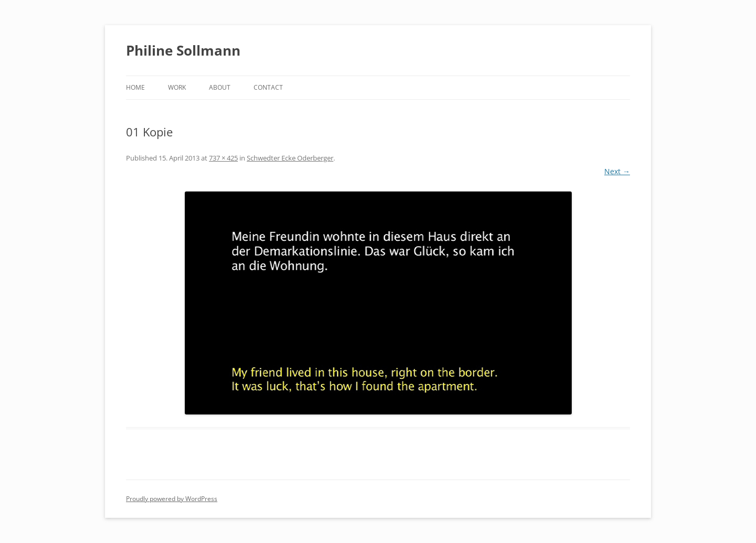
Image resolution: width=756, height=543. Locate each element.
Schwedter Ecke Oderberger (290, 158)
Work (177, 87)
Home (135, 87)
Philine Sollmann (183, 50)
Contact (268, 87)
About (220, 87)
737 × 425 (223, 158)
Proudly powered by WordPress (172, 499)
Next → (617, 171)
